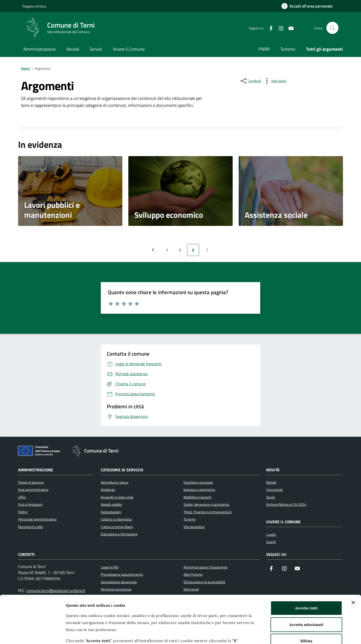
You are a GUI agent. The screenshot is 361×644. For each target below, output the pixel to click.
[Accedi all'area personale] (307, 6)
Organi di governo (31, 482)
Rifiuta (306, 600)
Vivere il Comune (129, 49)
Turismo (288, 49)
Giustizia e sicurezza (198, 482)
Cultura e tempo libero (117, 527)
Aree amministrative (33, 490)
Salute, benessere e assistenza (206, 504)
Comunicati (275, 490)
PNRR (264, 49)
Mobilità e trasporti (197, 497)
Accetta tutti (306, 567)
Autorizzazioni (111, 512)
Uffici (22, 497)
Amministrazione (39, 49)
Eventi (271, 542)
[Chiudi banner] (353, 562)
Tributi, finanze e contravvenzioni (208, 512)
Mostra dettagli (266, 634)
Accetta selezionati (306, 584)
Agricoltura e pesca (115, 482)
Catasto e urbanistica (116, 519)
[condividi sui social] (250, 81)
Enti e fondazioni (30, 504)
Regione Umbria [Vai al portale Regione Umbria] (34, 6)
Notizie (271, 482)
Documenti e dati (30, 527)
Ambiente (108, 490)
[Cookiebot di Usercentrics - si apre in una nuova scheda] (32, 634)
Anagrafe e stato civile (117, 497)
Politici (23, 512)
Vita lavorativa (194, 527)
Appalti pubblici (112, 504)
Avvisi (271, 497)
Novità (73, 49)
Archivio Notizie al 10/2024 (286, 504)
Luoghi (271, 535)
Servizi (96, 49)
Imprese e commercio (199, 490)
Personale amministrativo (37, 519)
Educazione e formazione (119, 534)
